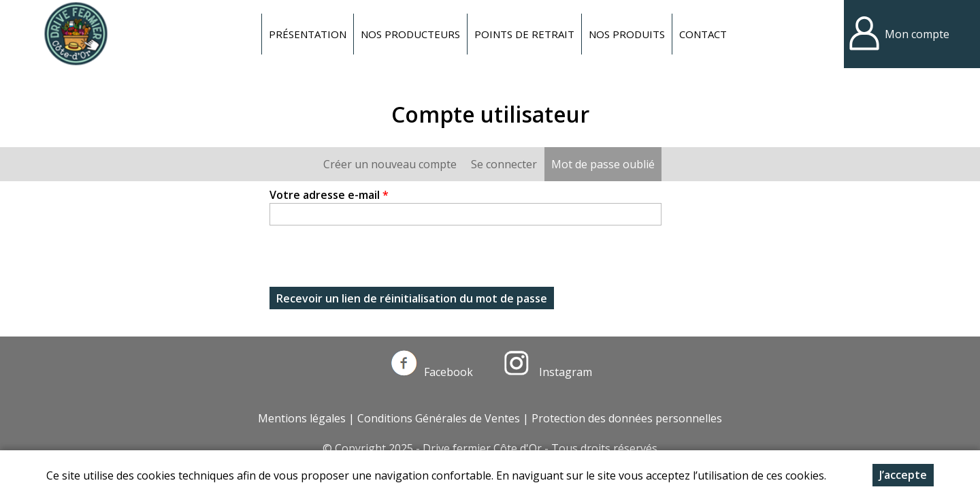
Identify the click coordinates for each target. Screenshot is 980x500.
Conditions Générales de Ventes (439, 418)
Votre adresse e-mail (329, 195)
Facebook (432, 372)
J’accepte (903, 475)
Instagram (548, 372)
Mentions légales (302, 418)
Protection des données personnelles (627, 418)
